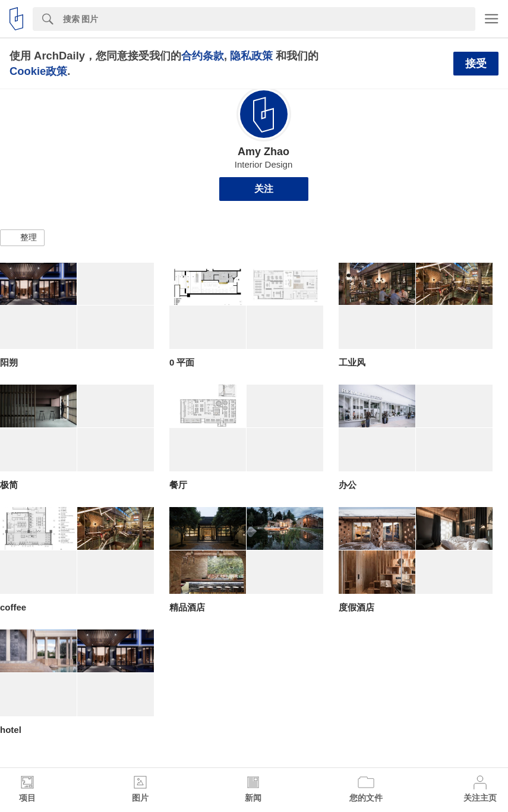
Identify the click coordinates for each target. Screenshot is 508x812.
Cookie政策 (38, 71)
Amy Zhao (264, 152)
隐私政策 (251, 56)
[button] (22, 238)
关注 (264, 189)
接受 (476, 64)
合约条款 (203, 56)
